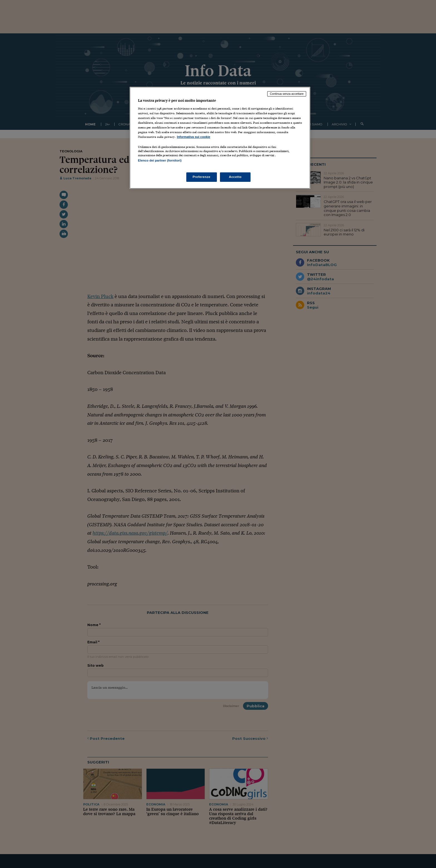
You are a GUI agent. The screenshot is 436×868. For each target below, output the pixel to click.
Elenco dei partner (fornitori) (160, 160)
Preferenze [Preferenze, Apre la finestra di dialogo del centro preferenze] (202, 177)
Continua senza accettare (287, 94)
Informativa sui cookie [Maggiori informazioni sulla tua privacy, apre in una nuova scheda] (194, 137)
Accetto (235, 177)
